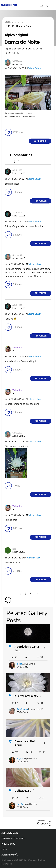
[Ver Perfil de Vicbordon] (17, 348)
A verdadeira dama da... (27, 649)
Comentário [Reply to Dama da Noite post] (40, 141)
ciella (19, 664)
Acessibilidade (10, 833)
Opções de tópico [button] (46, 30)
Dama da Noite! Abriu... (25, 743)
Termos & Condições (13, 838)
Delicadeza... (23, 791)
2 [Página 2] (19, 161)
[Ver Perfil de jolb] (14, 549)
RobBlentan (22, 709)
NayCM (20, 759)
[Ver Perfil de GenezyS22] (17, 61)
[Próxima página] (25, 161)
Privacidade (8, 844)
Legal (5, 849)
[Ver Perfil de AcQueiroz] (17, 170)
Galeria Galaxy (34, 68)
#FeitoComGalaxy (26, 696)
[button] (46, 62)
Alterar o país (10, 855)
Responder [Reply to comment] (41, 201)
